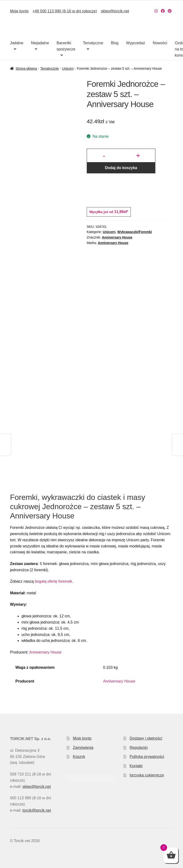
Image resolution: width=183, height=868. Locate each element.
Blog (115, 43)
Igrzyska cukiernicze (147, 775)
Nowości (160, 43)
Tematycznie (50, 68)
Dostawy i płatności (146, 738)
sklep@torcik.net (115, 11)
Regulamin (139, 748)
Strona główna (26, 68)
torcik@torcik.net (37, 810)
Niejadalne (40, 43)
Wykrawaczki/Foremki (135, 232)
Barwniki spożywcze (66, 46)
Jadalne (17, 43)
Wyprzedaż (136, 43)
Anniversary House (117, 237)
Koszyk (79, 757)
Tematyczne (93, 43)
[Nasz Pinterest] (170, 11)
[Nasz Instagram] (156, 11)
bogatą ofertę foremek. (54, 581)
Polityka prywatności (147, 757)
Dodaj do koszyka (121, 168)
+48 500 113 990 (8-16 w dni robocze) (65, 11)
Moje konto (19, 11)
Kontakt (136, 766)
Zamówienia (83, 748)
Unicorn (68, 68)
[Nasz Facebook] (163, 11)
